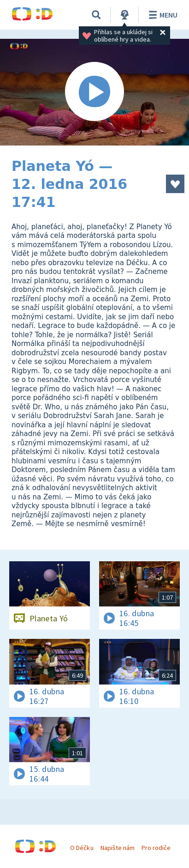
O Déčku (82, 848)
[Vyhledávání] (96, 15)
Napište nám (118, 848)
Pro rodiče (156, 848)
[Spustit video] (94, 92)
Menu (162, 15)
